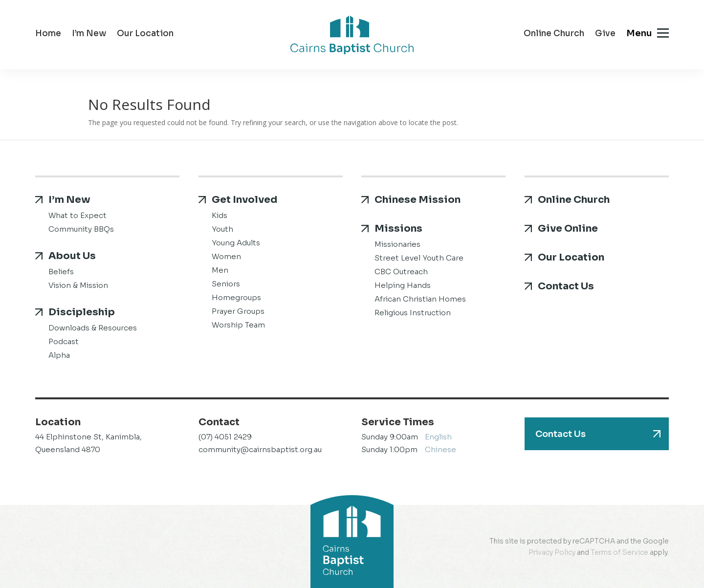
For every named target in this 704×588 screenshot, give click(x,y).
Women (226, 256)
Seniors (226, 284)
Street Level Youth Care (419, 258)
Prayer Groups (238, 311)
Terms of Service (619, 552)
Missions (398, 229)
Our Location (145, 34)
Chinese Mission (418, 200)
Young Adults (236, 243)
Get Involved (244, 200)
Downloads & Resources (93, 328)
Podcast (64, 341)
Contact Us (566, 286)
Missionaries (397, 244)
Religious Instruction (413, 313)
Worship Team (238, 325)
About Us (72, 256)
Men (220, 270)
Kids (220, 215)
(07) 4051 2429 (225, 437)
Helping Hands (403, 285)
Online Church (554, 34)
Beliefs (61, 272)
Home (48, 34)
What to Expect (77, 215)
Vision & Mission (78, 285)
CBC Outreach (401, 272)
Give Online (568, 229)
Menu (639, 33)
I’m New (89, 34)
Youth (222, 229)
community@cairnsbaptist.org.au (260, 449)
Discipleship (82, 312)
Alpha (59, 355)
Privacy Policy (552, 552)
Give (605, 34)
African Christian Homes (420, 299)
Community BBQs (81, 229)
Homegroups (236, 297)
